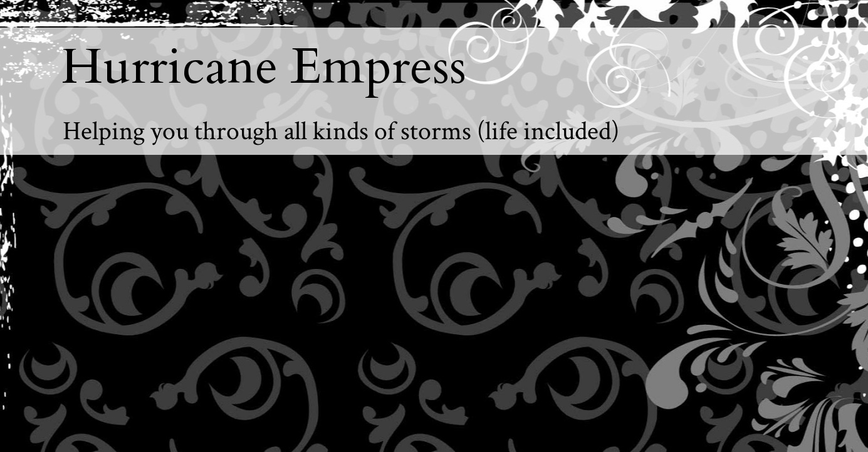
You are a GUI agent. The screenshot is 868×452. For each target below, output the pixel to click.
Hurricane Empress (264, 67)
